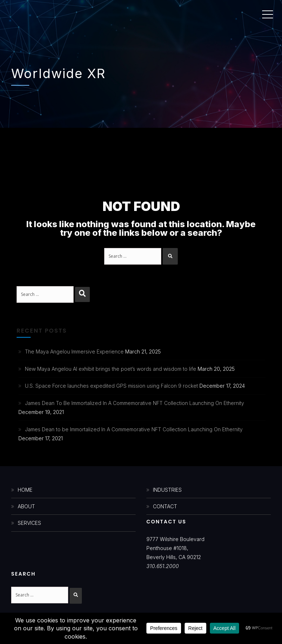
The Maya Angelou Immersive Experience (74, 352)
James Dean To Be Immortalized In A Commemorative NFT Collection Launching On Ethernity (135, 403)
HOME (25, 490)
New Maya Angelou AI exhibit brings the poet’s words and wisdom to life (111, 369)
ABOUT (26, 506)
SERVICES (29, 523)
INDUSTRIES (167, 490)
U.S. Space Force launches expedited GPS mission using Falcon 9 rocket (111, 386)
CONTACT (165, 506)
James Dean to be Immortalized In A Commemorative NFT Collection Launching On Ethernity (134, 429)
